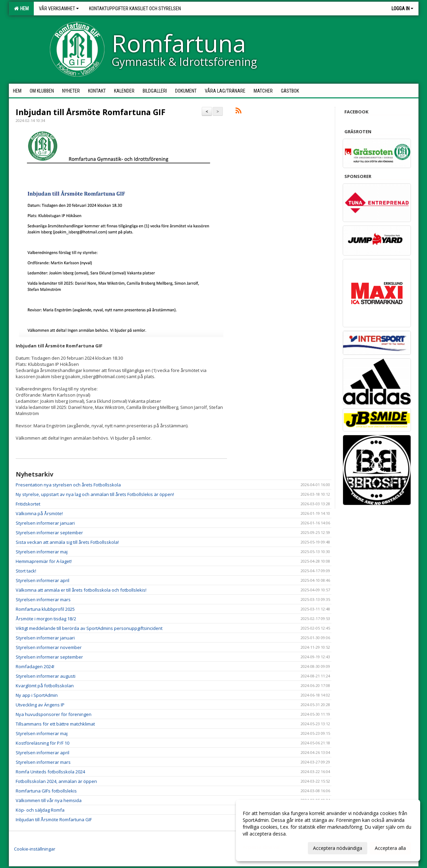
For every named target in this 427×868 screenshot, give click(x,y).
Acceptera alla (390, 848)
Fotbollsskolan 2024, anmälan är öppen (56, 781)
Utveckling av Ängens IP (40, 705)
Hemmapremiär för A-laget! (44, 561)
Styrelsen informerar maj (42, 552)
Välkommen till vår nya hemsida (49, 800)
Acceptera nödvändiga (338, 848)
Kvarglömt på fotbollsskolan (45, 686)
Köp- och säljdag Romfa (40, 810)
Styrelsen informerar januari (45, 523)
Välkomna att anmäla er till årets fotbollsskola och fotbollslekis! (81, 590)
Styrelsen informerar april (42, 580)
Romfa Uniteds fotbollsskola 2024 (50, 772)
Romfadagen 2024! (35, 666)
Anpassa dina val (261, 847)
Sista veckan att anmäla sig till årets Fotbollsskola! (67, 542)
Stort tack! (26, 571)
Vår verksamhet (59, 9)
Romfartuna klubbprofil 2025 (45, 609)
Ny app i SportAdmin (37, 695)
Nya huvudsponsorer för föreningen (54, 714)
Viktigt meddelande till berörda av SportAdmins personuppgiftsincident (89, 628)
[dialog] (328, 830)
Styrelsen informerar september (49, 533)
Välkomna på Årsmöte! (39, 513)
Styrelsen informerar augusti (46, 676)
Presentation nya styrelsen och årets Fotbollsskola (68, 485)
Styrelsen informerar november (49, 647)
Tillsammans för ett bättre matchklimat (55, 724)
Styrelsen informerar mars (43, 600)
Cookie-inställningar (35, 849)
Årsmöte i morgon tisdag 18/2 (46, 619)
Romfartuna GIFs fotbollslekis (46, 791)
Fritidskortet (28, 504)
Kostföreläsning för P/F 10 (42, 743)
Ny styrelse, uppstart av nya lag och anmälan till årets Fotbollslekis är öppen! (95, 494)
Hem (21, 9)
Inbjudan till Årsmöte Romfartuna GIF (91, 112)
